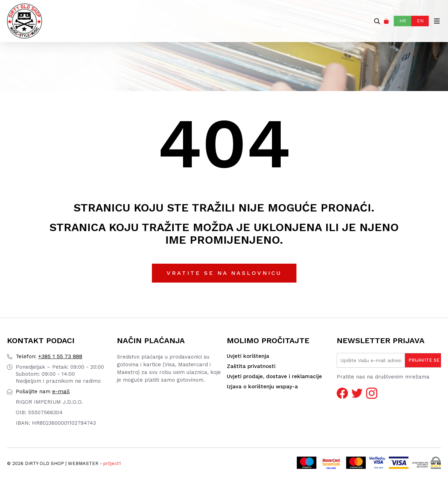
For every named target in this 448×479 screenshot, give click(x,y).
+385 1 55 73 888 (49, 356)
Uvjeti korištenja (248, 356)
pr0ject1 (112, 463)
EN (420, 21)
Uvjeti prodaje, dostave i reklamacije (274, 376)
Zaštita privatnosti (251, 366)
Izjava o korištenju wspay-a (262, 387)
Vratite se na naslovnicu (224, 273)
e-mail (43, 391)
